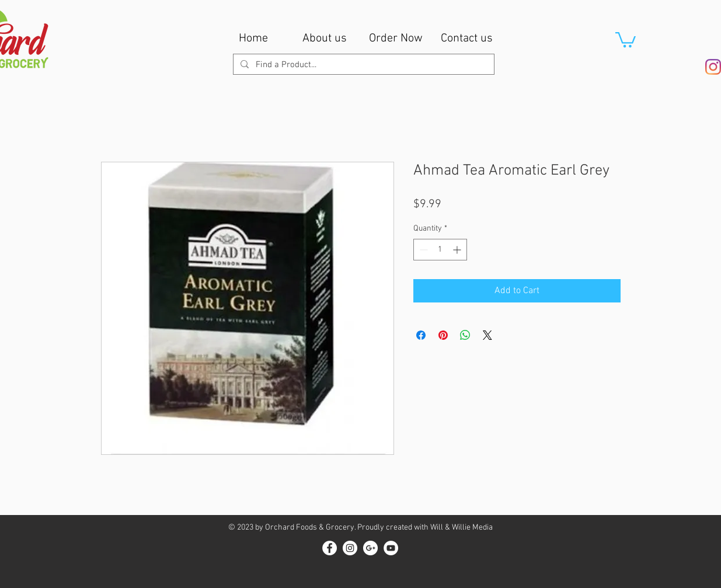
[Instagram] (713, 67)
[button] (626, 39)
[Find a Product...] (363, 65)
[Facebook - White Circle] (330, 548)
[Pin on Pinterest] (443, 335)
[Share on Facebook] (421, 335)
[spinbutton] (440, 250)
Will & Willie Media (461, 528)
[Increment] (458, 250)
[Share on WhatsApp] (465, 335)
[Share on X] (487, 335)
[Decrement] (422, 250)
